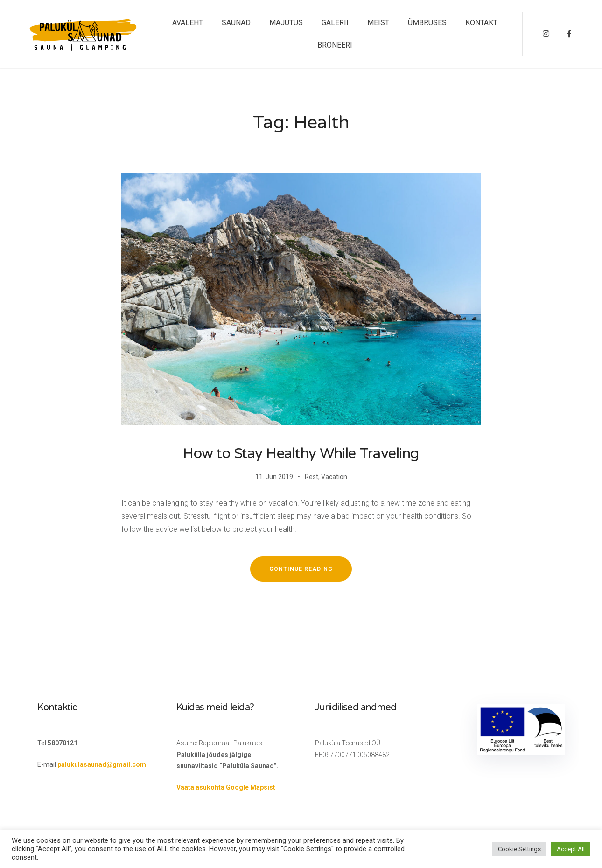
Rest (311, 477)
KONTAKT (481, 23)
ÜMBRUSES (427, 23)
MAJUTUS (286, 23)
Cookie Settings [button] (519, 849)
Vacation (334, 477)
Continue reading (311, 573)
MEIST (378, 23)
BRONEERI (335, 45)
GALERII (335, 23)
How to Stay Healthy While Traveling (301, 454)
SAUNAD (236, 23)
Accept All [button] (571, 849)
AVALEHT (188, 23)
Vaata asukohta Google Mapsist (226, 787)
